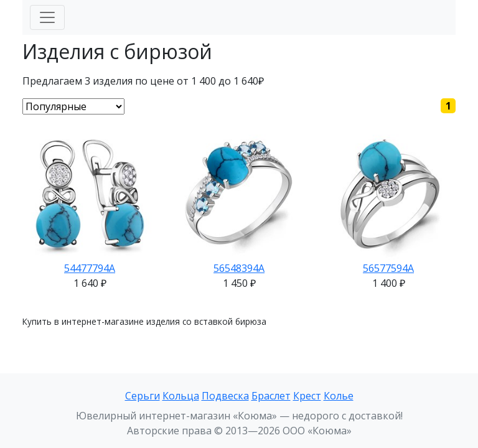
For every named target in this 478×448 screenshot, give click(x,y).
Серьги (143, 396)
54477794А (90, 268)
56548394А (239, 268)
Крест (307, 396)
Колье (339, 396)
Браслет (271, 396)
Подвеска (225, 396)
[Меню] (47, 17)
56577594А (388, 268)
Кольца (181, 396)
